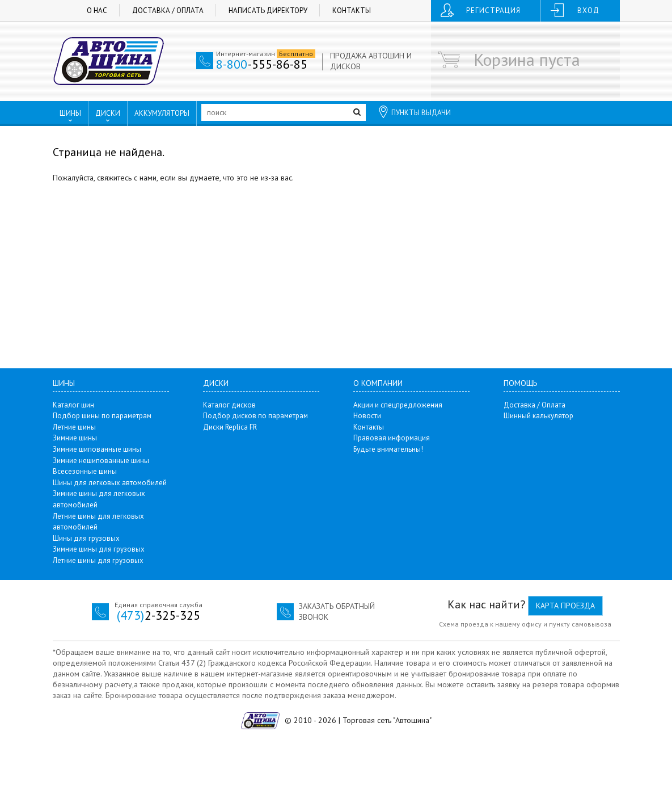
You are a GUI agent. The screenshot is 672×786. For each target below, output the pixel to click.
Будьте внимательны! (388, 449)
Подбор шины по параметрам (102, 416)
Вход (588, 10)
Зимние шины (75, 438)
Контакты (352, 10)
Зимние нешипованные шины (101, 461)
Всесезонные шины (85, 471)
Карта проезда (565, 606)
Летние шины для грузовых (98, 560)
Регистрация (493, 10)
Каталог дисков (229, 405)
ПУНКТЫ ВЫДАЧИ (414, 112)
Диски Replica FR (230, 427)
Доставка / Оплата (168, 10)
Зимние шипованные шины (97, 449)
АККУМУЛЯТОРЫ (162, 113)
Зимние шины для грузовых (99, 549)
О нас (97, 10)
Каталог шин (73, 405)
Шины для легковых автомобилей (110, 483)
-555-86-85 (262, 64)
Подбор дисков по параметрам (255, 416)
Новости (367, 416)
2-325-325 (159, 615)
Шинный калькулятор (538, 416)
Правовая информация (392, 438)
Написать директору (268, 10)
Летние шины (74, 427)
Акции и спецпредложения (398, 405)
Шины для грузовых (86, 538)
